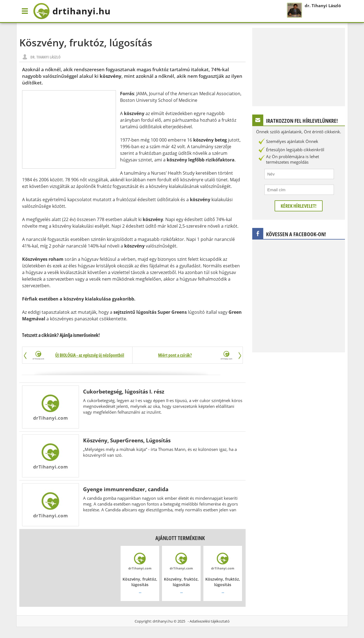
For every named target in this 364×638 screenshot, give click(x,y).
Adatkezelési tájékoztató (210, 621)
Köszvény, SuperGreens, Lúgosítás (127, 440)
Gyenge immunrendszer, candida (126, 489)
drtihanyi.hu (163, 621)
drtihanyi (72, 11)
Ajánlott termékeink (180, 538)
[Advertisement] (69, 129)
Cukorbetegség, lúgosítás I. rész (124, 391)
